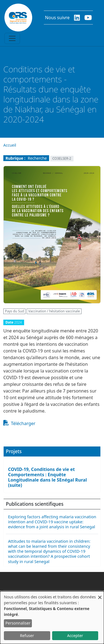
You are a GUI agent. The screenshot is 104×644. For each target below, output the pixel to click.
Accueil (10, 145)
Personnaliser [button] (18, 623)
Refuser (27, 636)
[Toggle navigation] (12, 38)
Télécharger (23, 423)
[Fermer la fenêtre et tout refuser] (100, 595)
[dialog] (52, 618)
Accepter (75, 636)
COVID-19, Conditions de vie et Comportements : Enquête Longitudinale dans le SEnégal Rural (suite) (47, 477)
